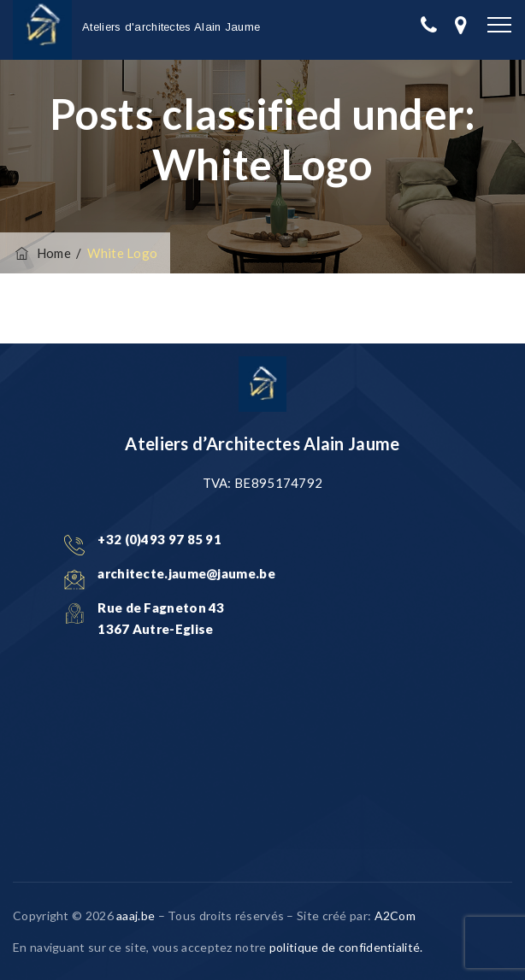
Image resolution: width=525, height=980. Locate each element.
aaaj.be (136, 915)
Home (42, 253)
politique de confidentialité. (346, 947)
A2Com (395, 915)
